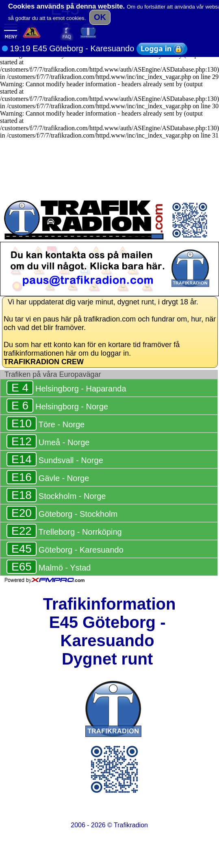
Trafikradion (131, 825)
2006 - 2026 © (109, 825)
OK (100, 17)
